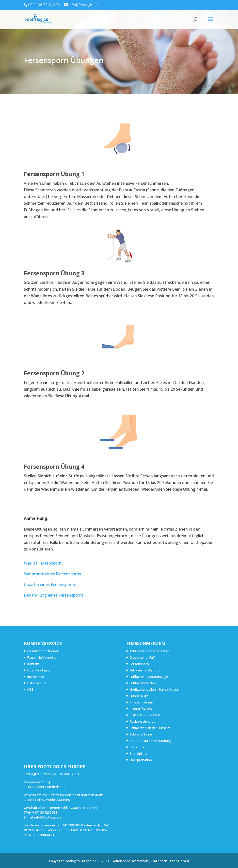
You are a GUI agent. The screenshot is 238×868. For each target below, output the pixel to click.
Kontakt (33, 664)
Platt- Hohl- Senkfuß (145, 715)
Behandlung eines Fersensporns (54, 595)
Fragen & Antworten (42, 657)
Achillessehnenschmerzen (150, 651)
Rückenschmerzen (144, 721)
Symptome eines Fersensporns (52, 574)
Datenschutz (37, 683)
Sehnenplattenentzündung (150, 741)
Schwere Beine (141, 734)
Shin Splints (139, 753)
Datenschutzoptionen (170, 861)
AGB (30, 689)
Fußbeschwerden (143, 683)
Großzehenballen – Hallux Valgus (154, 689)
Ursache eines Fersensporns (50, 584)
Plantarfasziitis (141, 709)
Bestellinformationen (43, 651)
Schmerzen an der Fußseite (150, 728)
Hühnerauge (139, 696)
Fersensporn (139, 664)
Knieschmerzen (141, 702)
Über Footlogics (39, 670)
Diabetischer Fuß (142, 657)
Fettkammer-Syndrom (146, 670)
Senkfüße (137, 747)
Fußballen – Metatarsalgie (149, 677)
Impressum (36, 677)
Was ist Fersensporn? (44, 563)
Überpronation (141, 760)
